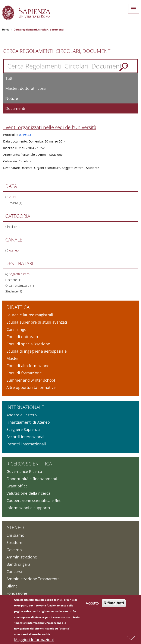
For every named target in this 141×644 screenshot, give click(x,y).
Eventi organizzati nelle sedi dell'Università (50, 127)
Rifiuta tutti (114, 606)
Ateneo (15, 527)
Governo (14, 550)
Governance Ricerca (24, 471)
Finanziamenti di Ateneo (28, 422)
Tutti (9, 78)
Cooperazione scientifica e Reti (34, 500)
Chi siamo (15, 535)
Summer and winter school (31, 380)
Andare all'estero (22, 415)
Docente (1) (13, 280)
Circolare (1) (13, 227)
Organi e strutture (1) (20, 286)
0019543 (25, 135)
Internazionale (25, 407)
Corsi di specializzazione (28, 344)
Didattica (18, 307)
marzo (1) (16, 203)
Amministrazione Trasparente (33, 579)
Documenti (15, 108)
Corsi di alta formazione (28, 366)
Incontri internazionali (26, 444)
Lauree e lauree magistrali (30, 315)
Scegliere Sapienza (23, 429)
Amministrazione (22, 557)
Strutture (14, 542)
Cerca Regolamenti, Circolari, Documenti (57, 51)
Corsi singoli (18, 329)
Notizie (12, 98)
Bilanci (12, 586)
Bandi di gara (18, 564)
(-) (7, 197)
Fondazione (17, 593)
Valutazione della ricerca (28, 493)
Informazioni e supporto (28, 508)
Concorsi (14, 571)
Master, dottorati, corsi (26, 88)
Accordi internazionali (26, 437)
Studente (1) (14, 291)
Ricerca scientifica (29, 464)
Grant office (17, 486)
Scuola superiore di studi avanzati (37, 322)
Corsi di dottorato (22, 337)
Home (6, 30)
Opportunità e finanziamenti (32, 479)
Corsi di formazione (24, 373)
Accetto (92, 606)
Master (13, 358)
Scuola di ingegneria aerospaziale (37, 351)
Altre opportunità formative (31, 387)
